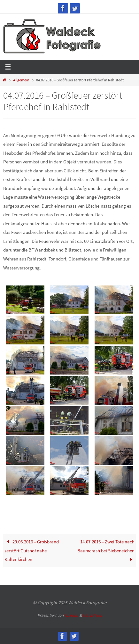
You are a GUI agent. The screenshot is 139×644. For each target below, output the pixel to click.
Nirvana (71, 615)
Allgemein (21, 80)
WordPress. (92, 615)
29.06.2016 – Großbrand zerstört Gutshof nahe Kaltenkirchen (31, 550)
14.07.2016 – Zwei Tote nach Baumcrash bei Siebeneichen (106, 550)
